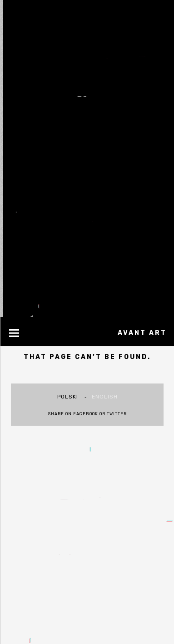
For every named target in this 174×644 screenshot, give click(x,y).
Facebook (86, 414)
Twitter (117, 414)
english (105, 397)
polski (68, 397)
